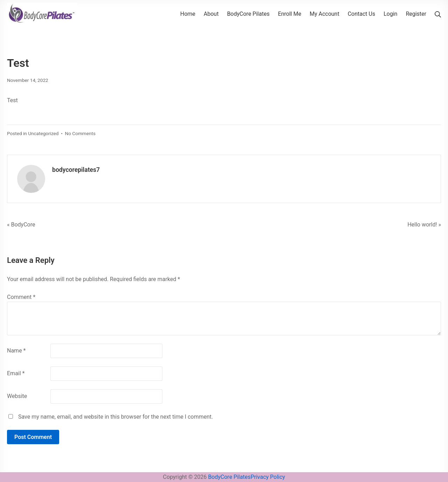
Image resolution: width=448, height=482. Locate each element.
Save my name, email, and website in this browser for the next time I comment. (116, 417)
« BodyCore (21, 225)
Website (17, 396)
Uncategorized (43, 133)
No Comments (80, 133)
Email (16, 373)
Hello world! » (424, 225)
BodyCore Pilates (229, 477)
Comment (21, 297)
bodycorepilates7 (76, 170)
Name (16, 351)
